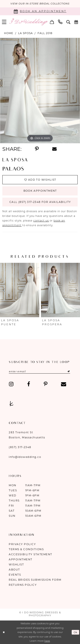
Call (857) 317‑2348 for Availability (40, 202)
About (14, 570)
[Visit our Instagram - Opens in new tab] (11, 384)
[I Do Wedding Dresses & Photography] (28, 22)
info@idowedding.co (25, 457)
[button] (52, 22)
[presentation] (20, 290)
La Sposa (25, 33)
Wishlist (16, 564)
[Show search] (68, 22)
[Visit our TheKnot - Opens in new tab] (12, 404)
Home (9, 33)
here (47, 641)
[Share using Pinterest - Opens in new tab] (37, 149)
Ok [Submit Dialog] (76, 632)
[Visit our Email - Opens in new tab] (64, 384)
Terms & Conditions (26, 549)
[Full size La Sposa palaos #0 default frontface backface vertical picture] (40, 91)
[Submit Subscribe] (64, 371)
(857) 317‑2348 (20, 447)
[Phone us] (60, 22)
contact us (41, 221)
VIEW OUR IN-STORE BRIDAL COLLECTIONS (40, 4)
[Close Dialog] (4, 632)
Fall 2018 (45, 33)
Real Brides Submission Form (35, 580)
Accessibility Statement (31, 554)
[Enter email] (39, 371)
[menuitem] (52, 22)
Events (15, 575)
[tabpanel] (40, 91)
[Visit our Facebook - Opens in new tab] (29, 384)
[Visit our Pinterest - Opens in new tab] (46, 384)
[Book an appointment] (40, 11)
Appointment (21, 559)
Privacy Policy (22, 544)
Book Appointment (40, 191)
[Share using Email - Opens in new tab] (54, 149)
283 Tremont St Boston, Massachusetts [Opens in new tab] (27, 435)
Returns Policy (23, 585)
